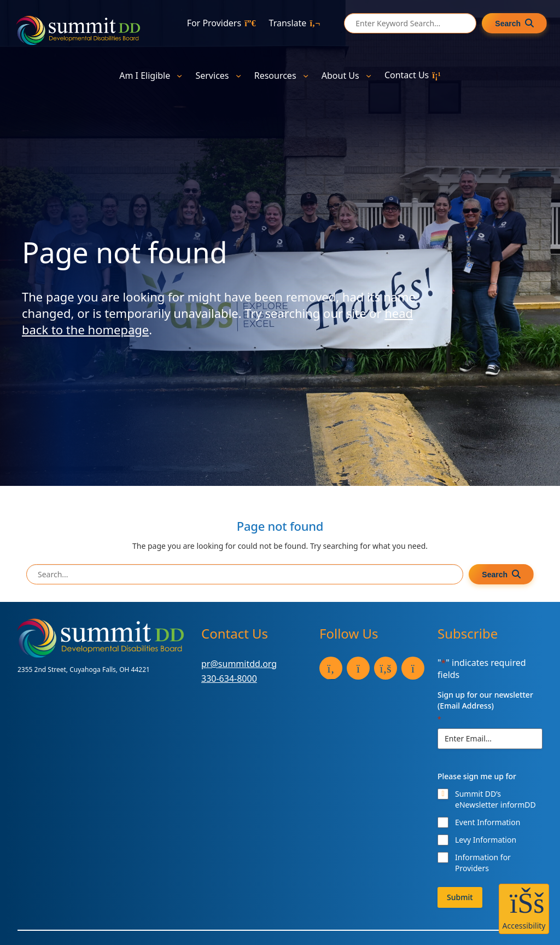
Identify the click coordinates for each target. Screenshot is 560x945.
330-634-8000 (229, 679)
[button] (524, 909)
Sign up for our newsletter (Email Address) (485, 707)
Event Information (488, 822)
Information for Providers (483, 863)
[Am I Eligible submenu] (179, 75)
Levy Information (486, 840)
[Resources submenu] (306, 75)
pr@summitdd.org (239, 664)
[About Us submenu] (369, 75)
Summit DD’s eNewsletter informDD (495, 799)
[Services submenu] (238, 75)
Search (508, 24)
